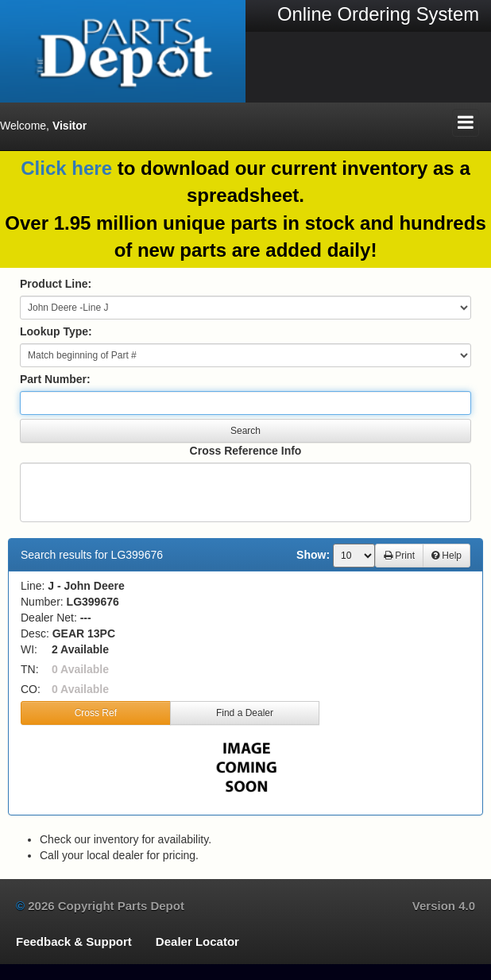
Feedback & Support (74, 941)
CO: (31, 689)
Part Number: (55, 379)
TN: (30, 669)
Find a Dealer (245, 713)
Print (399, 556)
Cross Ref (96, 713)
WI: (29, 649)
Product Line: (56, 284)
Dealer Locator (197, 941)
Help (447, 556)
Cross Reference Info (246, 451)
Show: (313, 555)
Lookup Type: (56, 331)
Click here (66, 168)
